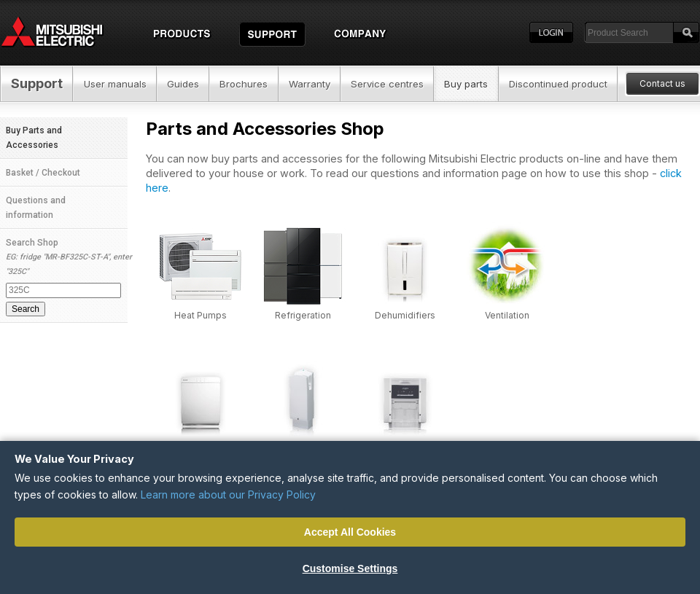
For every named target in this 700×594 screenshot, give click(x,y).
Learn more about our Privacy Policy (228, 495)
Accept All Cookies (350, 532)
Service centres (387, 84)
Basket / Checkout (43, 173)
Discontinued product (558, 84)
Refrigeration (303, 315)
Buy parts (466, 84)
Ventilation (507, 315)
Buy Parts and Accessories (34, 138)
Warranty (310, 84)
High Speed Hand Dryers (303, 454)
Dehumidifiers (405, 315)
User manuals (115, 84)
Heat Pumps (201, 315)
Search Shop (67, 277)
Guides (183, 84)
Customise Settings (350, 568)
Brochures (244, 84)
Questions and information (36, 208)
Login (551, 33)
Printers (405, 448)
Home (66, 33)
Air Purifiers (201, 448)
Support (37, 83)
